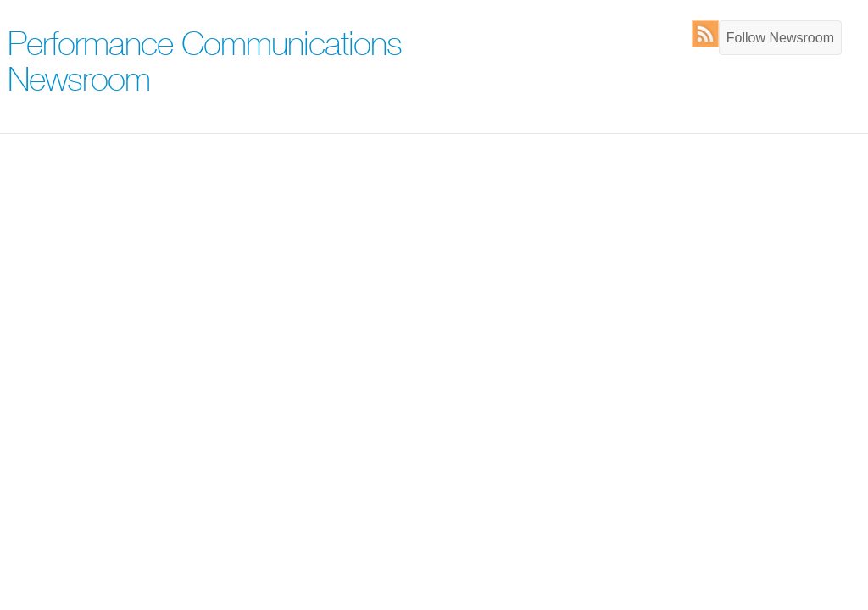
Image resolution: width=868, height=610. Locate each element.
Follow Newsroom (780, 38)
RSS (709, 34)
